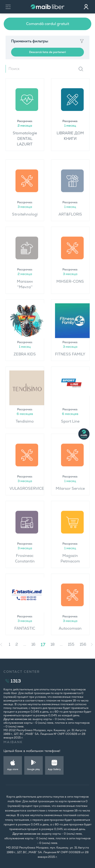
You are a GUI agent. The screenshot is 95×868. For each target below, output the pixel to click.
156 (83, 644)
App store (13, 769)
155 (71, 644)
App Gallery (54, 769)
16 (33, 644)
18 (53, 644)
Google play (34, 769)
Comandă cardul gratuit (48, 24)
